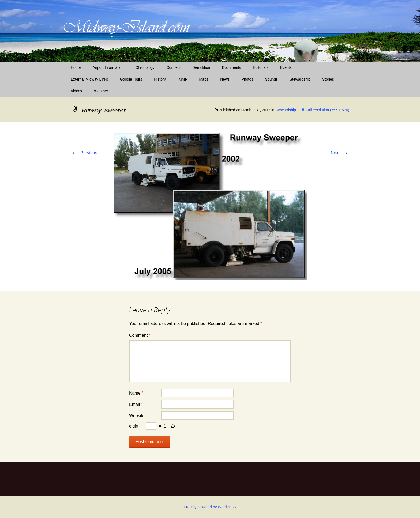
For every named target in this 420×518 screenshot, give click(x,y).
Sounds (271, 79)
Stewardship (300, 79)
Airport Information (108, 67)
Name (136, 393)
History (160, 79)
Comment (140, 335)
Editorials (261, 67)
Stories (328, 79)
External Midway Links (89, 79)
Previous (84, 153)
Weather (101, 91)
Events (286, 67)
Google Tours (131, 79)
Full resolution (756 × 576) (327, 110)
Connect (174, 67)
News (225, 79)
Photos (247, 79)
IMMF (182, 79)
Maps (204, 79)
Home (76, 67)
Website (137, 416)
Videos (76, 91)
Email (136, 404)
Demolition (201, 67)
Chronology (145, 67)
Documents (232, 67)
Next (340, 153)
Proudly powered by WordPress (210, 507)
